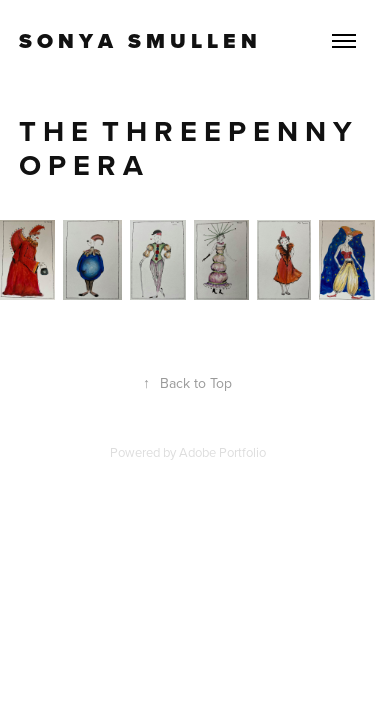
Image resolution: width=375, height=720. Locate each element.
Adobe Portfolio (222, 452)
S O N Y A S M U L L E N (138, 40)
